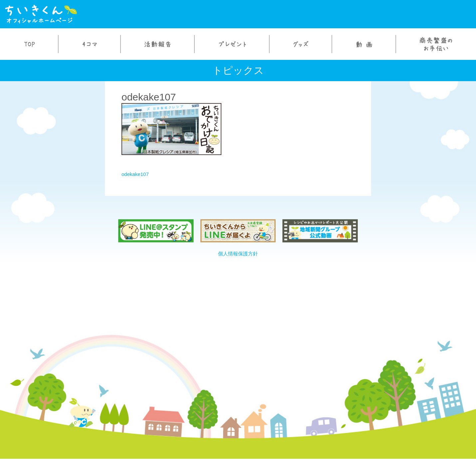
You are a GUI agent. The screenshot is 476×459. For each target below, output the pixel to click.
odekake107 (135, 174)
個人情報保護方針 (238, 254)
